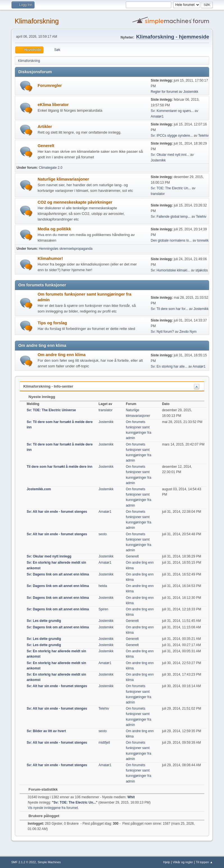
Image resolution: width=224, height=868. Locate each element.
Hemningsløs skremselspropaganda (66, 249)
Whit (131, 797)
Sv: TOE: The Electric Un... (171, 188)
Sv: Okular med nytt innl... (170, 155)
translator (158, 194)
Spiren (103, 609)
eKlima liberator (53, 105)
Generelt (46, 146)
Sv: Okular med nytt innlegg (49, 556)
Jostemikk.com (39, 489)
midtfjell (104, 743)
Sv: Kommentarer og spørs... (172, 111)
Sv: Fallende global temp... (171, 217)
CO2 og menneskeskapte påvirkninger (75, 202)
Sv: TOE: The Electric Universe (51, 410)
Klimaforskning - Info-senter (48, 386)
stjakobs (202, 270)
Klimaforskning (37, 21)
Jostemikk (191, 92)
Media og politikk (54, 229)
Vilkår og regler (183, 862)
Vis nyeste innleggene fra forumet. (53, 808)
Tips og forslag (52, 323)
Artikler (45, 127)
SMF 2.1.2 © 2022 (24, 862)
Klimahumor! (50, 258)
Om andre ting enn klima (62, 355)
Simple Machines (49, 862)
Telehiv (203, 136)
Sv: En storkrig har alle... (169, 366)
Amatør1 (157, 116)
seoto (103, 534)
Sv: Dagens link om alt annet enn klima (58, 574)
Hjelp (167, 862)
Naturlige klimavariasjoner (63, 179)
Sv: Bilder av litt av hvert (46, 731)
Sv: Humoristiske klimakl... (170, 270)
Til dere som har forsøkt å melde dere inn (60, 467)
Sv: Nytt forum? (162, 332)
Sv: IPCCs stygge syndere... (172, 136)
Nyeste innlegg (39, 397)
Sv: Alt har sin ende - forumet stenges (57, 512)
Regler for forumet (164, 92)
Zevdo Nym (188, 332)
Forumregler (50, 86)
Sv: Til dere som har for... (169, 309)
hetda (103, 586)
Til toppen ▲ (204, 862)
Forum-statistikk (40, 789)
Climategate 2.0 (51, 168)
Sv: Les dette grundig (44, 621)
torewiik (203, 240)
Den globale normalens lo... (171, 240)
